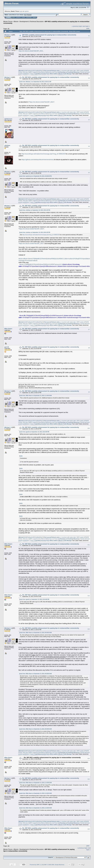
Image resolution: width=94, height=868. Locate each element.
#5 (89, 173)
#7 (89, 330)
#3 (89, 120)
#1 (89, 36)
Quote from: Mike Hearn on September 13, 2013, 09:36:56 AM (35, 633)
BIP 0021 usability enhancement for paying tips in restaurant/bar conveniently (49, 35)
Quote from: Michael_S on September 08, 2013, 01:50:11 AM (35, 82)
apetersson (8, 119)
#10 (89, 428)
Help (14, 17)
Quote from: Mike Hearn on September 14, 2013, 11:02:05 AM (35, 783)
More (34, 17)
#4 (89, 146)
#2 (89, 78)
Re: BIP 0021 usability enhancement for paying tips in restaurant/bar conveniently (51, 77)
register (26, 11)
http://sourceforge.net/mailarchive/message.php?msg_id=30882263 (43, 154)
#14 (89, 758)
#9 (89, 392)
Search (18, 17)
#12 (89, 596)
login (21, 11)
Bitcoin (16, 21)
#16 (89, 829)
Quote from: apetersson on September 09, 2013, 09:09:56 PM (35, 176)
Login (23, 17)
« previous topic (77, 26)
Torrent (29, 15)
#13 (89, 629)
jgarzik (7, 347)
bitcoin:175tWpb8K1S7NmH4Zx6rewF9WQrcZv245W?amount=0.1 (41, 264)
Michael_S (8, 35)
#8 (89, 348)
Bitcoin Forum (8, 21)
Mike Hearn (8, 329)
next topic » (86, 26)
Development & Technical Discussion (32, 21)
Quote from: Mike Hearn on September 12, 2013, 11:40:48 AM (35, 396)
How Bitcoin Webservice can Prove (59, 72)
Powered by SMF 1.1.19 (36, 865)
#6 (89, 207)
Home (8, 17)
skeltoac (7, 145)
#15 (89, 779)
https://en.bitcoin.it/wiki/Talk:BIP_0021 (31, 51)
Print (88, 28)
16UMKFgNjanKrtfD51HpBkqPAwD (30, 71)
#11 (89, 545)
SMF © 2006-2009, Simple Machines (54, 865)
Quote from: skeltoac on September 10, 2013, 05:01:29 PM (35, 210)
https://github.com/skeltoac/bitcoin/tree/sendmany (38, 160)
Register (29, 17)
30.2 (25, 15)
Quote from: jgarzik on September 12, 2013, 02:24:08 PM (34, 432)
